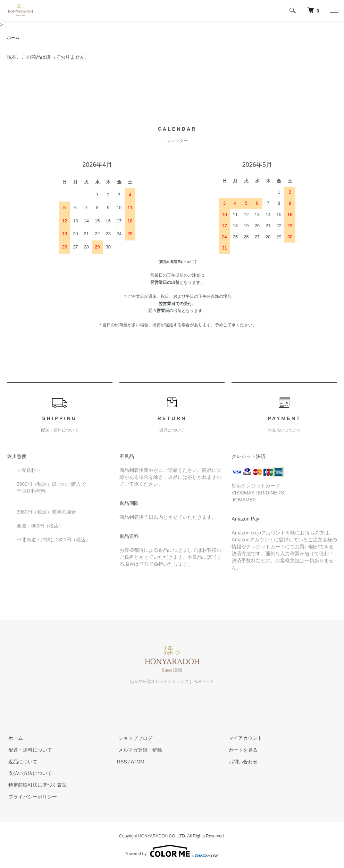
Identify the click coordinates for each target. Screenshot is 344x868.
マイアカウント (244, 738)
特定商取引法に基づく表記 (36, 785)
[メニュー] (334, 10)
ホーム (13, 38)
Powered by (172, 851)
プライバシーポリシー (31, 797)
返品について (22, 762)
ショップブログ (134, 738)
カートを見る (242, 750)
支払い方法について (29, 773)
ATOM (138, 762)
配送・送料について (29, 750)
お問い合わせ (242, 762)
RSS (122, 762)
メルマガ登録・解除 (139, 750)
